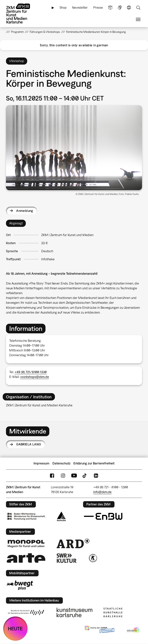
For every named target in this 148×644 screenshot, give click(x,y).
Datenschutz (61, 463)
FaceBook (52, 476)
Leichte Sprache (110, 8)
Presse (98, 7)
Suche (138, 8)
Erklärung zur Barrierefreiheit (94, 463)
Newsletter (80, 7)
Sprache (129, 8)
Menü (138, 20)
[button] (74, 148)
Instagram (63, 476)
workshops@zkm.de (35, 377)
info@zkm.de (102, 492)
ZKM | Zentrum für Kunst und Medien (67, 235)
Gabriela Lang (29, 444)
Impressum (41, 463)
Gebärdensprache (120, 8)
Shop (63, 7)
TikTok (85, 476)
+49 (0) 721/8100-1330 (31, 372)
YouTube (74, 476)
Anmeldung (25, 211)
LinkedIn (96, 476)
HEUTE (15, 629)
